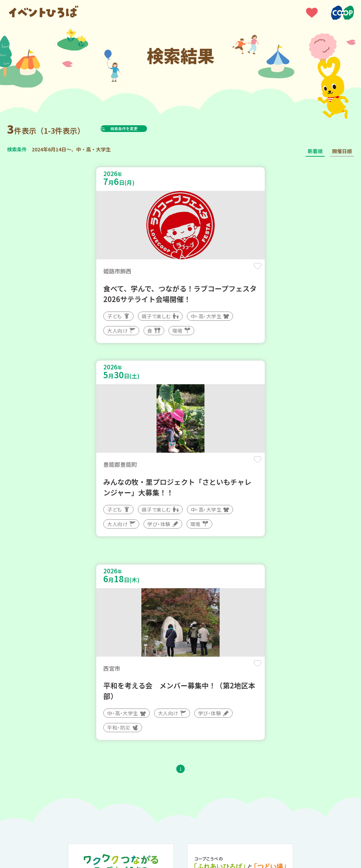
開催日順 (342, 151)
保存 (160, 272)
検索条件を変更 (141, 128)
